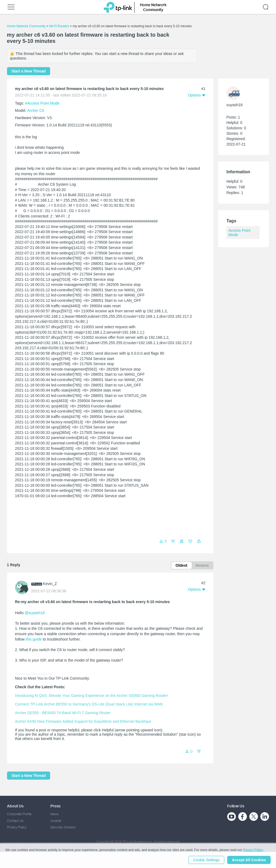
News (54, 814)
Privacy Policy (17, 827)
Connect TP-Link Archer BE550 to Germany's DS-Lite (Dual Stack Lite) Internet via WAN (89, 704)
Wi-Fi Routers (60, 26)
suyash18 (234, 105)
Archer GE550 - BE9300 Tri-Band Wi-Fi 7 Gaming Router (63, 713)
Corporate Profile (19, 814)
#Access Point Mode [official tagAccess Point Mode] (42, 103)
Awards (56, 821)
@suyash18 (34, 613)
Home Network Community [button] (153, 7)
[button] (199, 541)
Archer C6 (36, 110)
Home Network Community (26, 26)
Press (55, 806)
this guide (34, 639)
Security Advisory (63, 827)
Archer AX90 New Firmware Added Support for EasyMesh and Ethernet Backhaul (83, 721)
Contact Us (15, 821)
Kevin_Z (50, 584)
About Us (15, 806)
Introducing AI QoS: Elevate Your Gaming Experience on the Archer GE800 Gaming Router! (92, 696)
